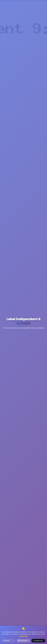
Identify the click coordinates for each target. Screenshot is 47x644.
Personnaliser (23, 641)
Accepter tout (38, 641)
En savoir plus (24, 636)
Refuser (6, 641)
